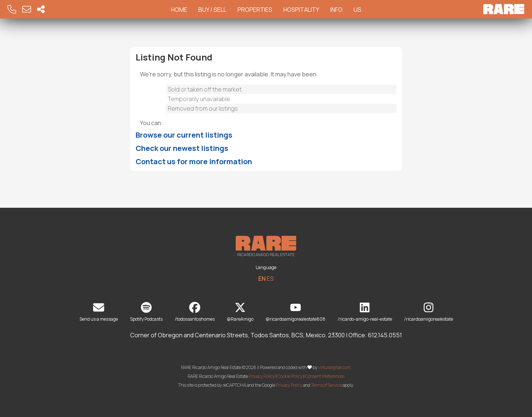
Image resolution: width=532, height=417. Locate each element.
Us (357, 10)
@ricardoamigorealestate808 (296, 312)
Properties (255, 10)
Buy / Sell (212, 10)
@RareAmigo (240, 312)
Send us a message (99, 312)
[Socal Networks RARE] (41, 9)
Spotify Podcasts (146, 312)
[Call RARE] (12, 9)
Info (336, 10)
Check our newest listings (182, 148)
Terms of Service (326, 385)
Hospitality (301, 10)
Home (179, 10)
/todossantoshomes (195, 312)
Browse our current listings (184, 135)
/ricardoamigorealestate (429, 312)
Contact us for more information (194, 161)
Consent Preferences (325, 376)
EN (262, 279)
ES (270, 279)
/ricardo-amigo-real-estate (365, 312)
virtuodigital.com (335, 367)
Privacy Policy (262, 376)
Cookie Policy (290, 376)
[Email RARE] (27, 9)
